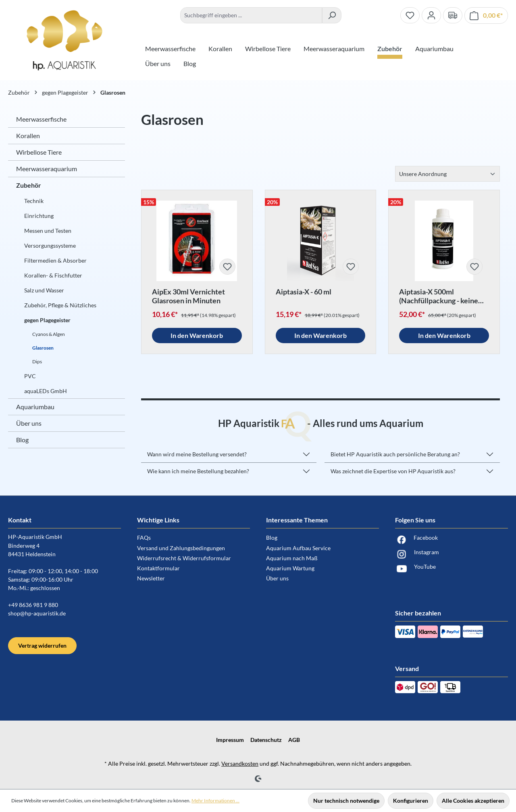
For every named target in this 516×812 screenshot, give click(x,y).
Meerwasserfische (41, 119)
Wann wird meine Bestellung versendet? (197, 454)
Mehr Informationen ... (215, 801)
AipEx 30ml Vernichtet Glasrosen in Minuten (188, 296)
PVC (30, 376)
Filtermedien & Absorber (55, 260)
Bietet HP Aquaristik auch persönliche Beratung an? (395, 454)
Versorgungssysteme (50, 245)
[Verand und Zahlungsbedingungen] (453, 15)
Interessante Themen (297, 520)
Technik (34, 201)
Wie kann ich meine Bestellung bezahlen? (198, 471)
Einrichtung (39, 216)
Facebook (416, 540)
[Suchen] (332, 15)
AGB (294, 740)
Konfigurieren (411, 801)
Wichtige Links (158, 520)
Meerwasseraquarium (47, 169)
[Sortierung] (447, 174)
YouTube (415, 569)
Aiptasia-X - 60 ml (304, 292)
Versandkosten (240, 763)
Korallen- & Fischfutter (53, 275)
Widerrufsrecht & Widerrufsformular (184, 558)
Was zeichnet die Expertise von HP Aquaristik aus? (393, 471)
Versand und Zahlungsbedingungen (181, 548)
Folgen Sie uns (415, 520)
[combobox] (251, 15)
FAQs (144, 538)
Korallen (28, 136)
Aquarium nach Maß (292, 558)
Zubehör (29, 185)
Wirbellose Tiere (39, 152)
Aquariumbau (35, 407)
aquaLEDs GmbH (46, 391)
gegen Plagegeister (47, 320)
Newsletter (151, 578)
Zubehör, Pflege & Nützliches (60, 305)
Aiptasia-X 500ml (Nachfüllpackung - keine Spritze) (439, 296)
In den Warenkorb (197, 335)
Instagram (417, 554)
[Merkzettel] (410, 15)
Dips (37, 361)
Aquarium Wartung (290, 568)
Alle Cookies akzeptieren (473, 801)
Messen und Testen (48, 231)
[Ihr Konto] (431, 15)
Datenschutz (266, 740)
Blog (22, 440)
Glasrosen (43, 348)
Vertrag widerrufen (42, 645)
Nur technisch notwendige (346, 801)
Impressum (230, 740)
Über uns (29, 423)
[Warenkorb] (486, 16)
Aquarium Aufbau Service (298, 548)
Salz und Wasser (44, 290)
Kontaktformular (158, 568)
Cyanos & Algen (49, 334)
